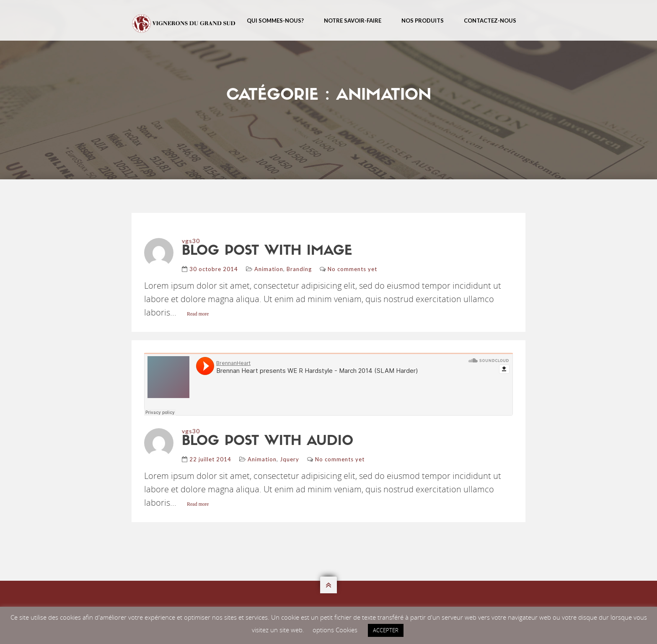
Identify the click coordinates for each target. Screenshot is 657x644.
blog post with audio (268, 442)
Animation (269, 269)
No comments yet (352, 269)
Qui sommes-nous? (275, 21)
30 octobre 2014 (214, 269)
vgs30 (191, 241)
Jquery (290, 459)
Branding (299, 269)
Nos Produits (423, 21)
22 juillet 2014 (210, 459)
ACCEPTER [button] (386, 630)
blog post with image (267, 251)
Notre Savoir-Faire (353, 21)
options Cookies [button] (335, 630)
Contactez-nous (490, 21)
